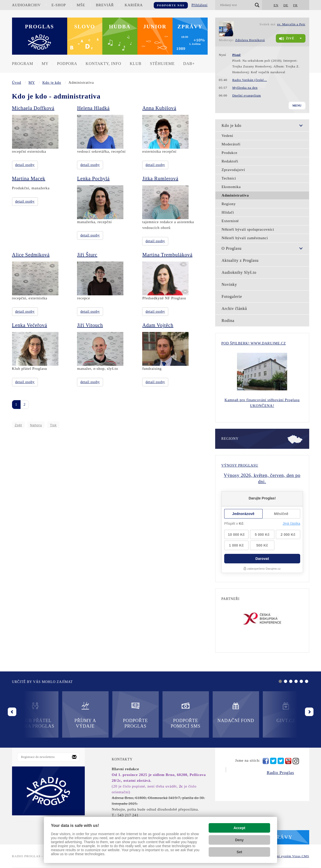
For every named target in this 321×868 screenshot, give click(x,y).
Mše (81, 5)
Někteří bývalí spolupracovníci (248, 229)
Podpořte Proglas (135, 715)
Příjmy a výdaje (85, 715)
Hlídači (228, 212)
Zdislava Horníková (250, 40)
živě (287, 39)
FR (295, 5)
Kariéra (134, 5)
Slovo (85, 27)
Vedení (227, 136)
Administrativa (235, 195)
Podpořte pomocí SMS (186, 715)
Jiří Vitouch (90, 325)
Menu (297, 106)
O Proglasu (232, 248)
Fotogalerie (232, 296)
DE (286, 5)
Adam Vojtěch (158, 325)
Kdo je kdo (52, 82)
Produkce (230, 153)
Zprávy (190, 27)
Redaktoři (230, 161)
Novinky (229, 284)
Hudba (120, 27)
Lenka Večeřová (30, 325)
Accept (239, 828)
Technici (229, 178)
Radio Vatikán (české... (250, 80)
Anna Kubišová (159, 108)
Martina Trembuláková (167, 255)
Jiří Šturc (87, 255)
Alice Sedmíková (31, 255)
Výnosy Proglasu (240, 465)
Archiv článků (234, 309)
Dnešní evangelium (247, 95)
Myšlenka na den (245, 88)
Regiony (229, 204)
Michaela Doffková (33, 108)
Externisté (230, 221)
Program (23, 64)
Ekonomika (231, 187)
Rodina (228, 321)
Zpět (18, 425)
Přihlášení (200, 5)
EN (276, 5)
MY (45, 64)
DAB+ (189, 64)
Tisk (53, 425)
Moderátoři (231, 144)
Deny (239, 840)
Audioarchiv (26, 5)
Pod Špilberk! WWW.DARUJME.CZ (254, 343)
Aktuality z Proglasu (240, 260)
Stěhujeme (162, 64)
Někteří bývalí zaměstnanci (245, 238)
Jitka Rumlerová (160, 179)
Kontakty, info (103, 64)
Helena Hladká (93, 108)
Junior (155, 27)
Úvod (17, 82)
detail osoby (25, 165)
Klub (136, 64)
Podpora (67, 64)
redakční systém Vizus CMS (288, 856)
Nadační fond (236, 712)
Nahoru (36, 425)
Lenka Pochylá (93, 179)
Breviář (105, 5)
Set (239, 852)
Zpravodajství (233, 170)
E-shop (59, 5)
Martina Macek (29, 179)
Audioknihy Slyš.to (239, 272)
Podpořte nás (171, 5)
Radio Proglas (280, 772)
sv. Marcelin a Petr (291, 24)
